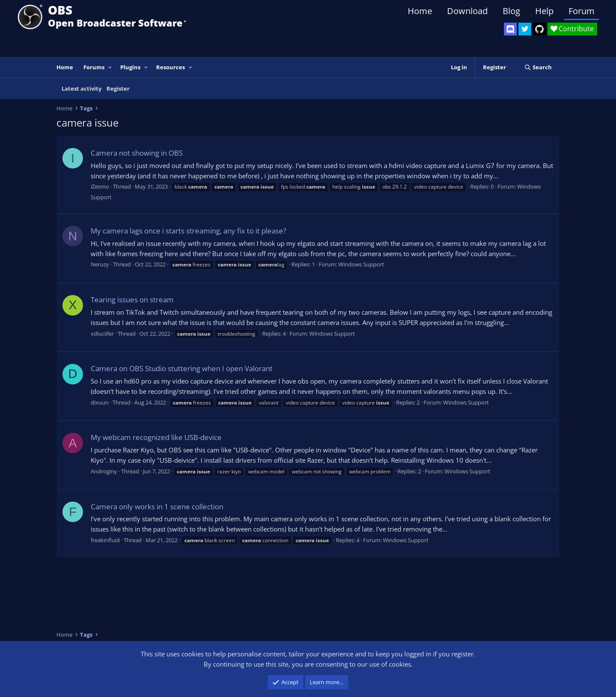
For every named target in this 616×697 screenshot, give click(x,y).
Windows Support (361, 264)
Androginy (104, 471)
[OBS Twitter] (525, 29)
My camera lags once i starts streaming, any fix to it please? (188, 231)
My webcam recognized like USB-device (156, 437)
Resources (170, 67)
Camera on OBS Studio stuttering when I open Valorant (182, 368)
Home (420, 11)
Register (118, 89)
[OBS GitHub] (539, 29)
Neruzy (100, 264)
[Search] (538, 67)
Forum (582, 11)
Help (544, 11)
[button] (110, 67)
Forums (94, 67)
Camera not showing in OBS (137, 153)
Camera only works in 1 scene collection (157, 507)
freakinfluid (105, 540)
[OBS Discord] (510, 29)
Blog (511, 11)
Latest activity (81, 89)
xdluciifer (102, 334)
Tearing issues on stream (132, 300)
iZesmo (100, 186)
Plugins (130, 67)
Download (467, 11)
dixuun (100, 402)
